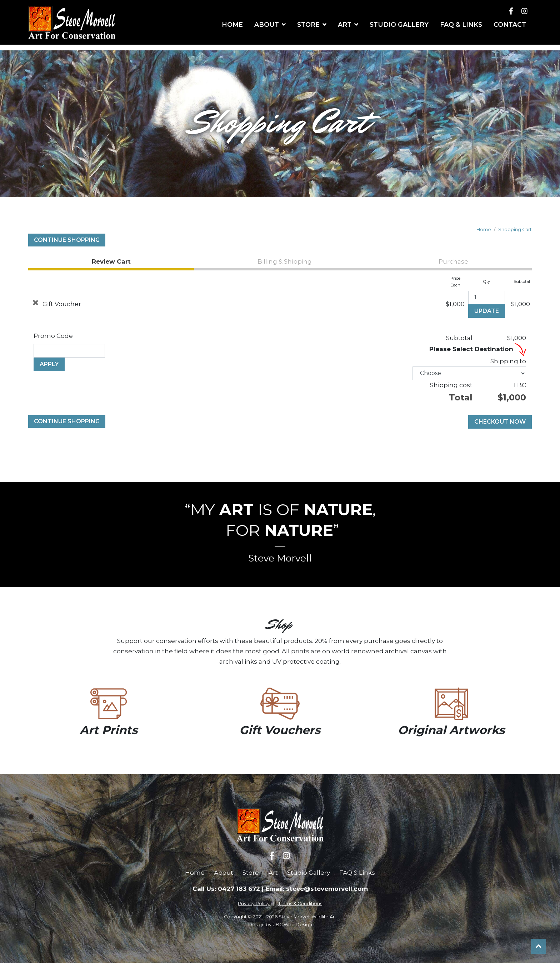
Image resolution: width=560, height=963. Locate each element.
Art (273, 873)
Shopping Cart (515, 229)
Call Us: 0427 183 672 (226, 889)
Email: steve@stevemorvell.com (317, 889)
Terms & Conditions (300, 904)
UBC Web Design (292, 925)
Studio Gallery (309, 873)
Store (251, 873)
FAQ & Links (357, 873)
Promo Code (53, 336)
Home (484, 229)
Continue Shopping (67, 240)
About (224, 873)
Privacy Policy (254, 904)
